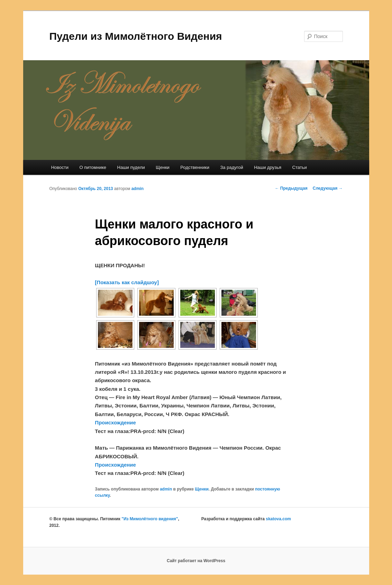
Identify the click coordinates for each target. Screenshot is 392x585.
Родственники (195, 167)
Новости (60, 167)
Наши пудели (131, 167)
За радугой (232, 167)
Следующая (328, 188)
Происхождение (115, 422)
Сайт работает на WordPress (196, 561)
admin (138, 189)
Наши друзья (268, 167)
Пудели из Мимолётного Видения (136, 36)
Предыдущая (291, 188)
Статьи (300, 167)
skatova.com (278, 519)
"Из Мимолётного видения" (150, 519)
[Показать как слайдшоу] (127, 282)
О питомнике (93, 167)
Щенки (163, 167)
